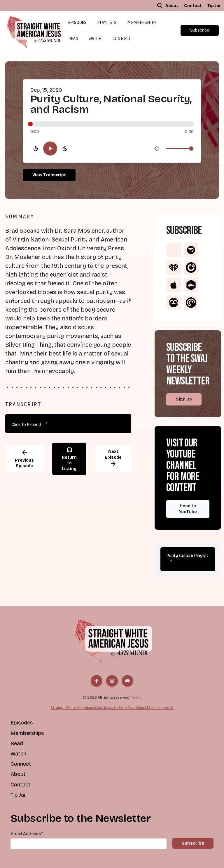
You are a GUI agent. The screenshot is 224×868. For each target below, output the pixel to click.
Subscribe (200, 30)
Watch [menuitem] (18, 754)
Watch (95, 39)
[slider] (112, 124)
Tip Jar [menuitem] (214, 6)
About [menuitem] (172, 6)
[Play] (50, 149)
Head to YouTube (188, 509)
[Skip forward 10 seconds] (65, 149)
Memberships (142, 23)
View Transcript (49, 175)
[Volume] (180, 149)
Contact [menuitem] (193, 6)
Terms (136, 697)
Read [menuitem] (17, 743)
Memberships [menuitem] (27, 733)
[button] (160, 6)
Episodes (77, 23)
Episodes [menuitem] (22, 723)
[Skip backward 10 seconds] (36, 149)
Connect (122, 39)
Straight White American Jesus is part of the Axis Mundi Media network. (112, 708)
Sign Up (184, 399)
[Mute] (157, 149)
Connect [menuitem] (21, 764)
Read (73, 39)
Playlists (107, 23)
